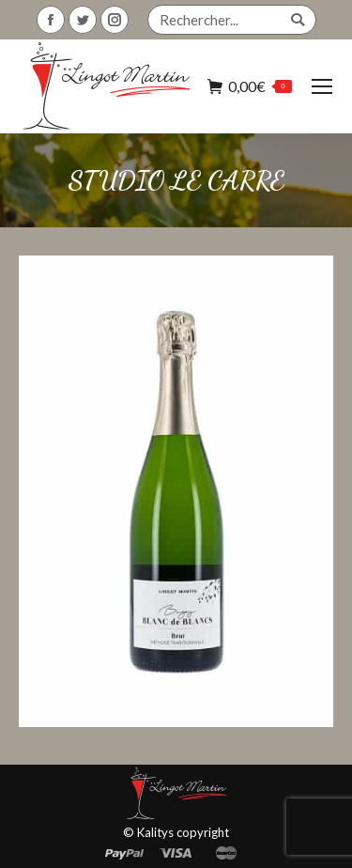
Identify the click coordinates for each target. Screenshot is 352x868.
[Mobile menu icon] (322, 86)
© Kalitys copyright (176, 832)
